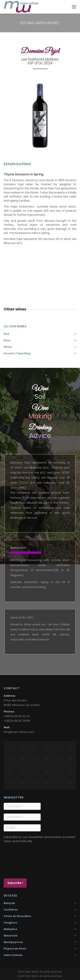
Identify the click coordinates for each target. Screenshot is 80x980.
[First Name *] (22, 806)
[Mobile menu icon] (74, 7)
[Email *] (22, 828)
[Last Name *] (22, 817)
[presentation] (19, 861)
